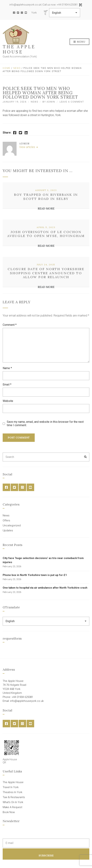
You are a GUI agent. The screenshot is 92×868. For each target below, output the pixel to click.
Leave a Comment (72, 102)
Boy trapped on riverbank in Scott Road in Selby (46, 197)
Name (7, 368)
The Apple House (19, 49)
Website (8, 401)
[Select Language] (65, 13)
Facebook (14, 13)
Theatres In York (12, 792)
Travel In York (11, 787)
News (17, 68)
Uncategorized (12, 525)
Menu (79, 42)
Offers (6, 520)
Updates (8, 530)
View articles (27, 147)
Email (7, 385)
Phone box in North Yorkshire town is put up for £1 (35, 575)
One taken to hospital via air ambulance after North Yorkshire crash (45, 588)
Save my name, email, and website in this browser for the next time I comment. (45, 423)
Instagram (22, 13)
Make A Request (12, 807)
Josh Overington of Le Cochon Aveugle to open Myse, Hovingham (46, 234)
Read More (46, 208)
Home (6, 68)
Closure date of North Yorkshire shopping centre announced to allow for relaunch (46, 273)
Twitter (18, 13)
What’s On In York (13, 802)
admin (51, 102)
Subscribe (46, 856)
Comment (10, 325)
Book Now (9, 812)
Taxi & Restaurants (14, 797)
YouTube (26, 13)
